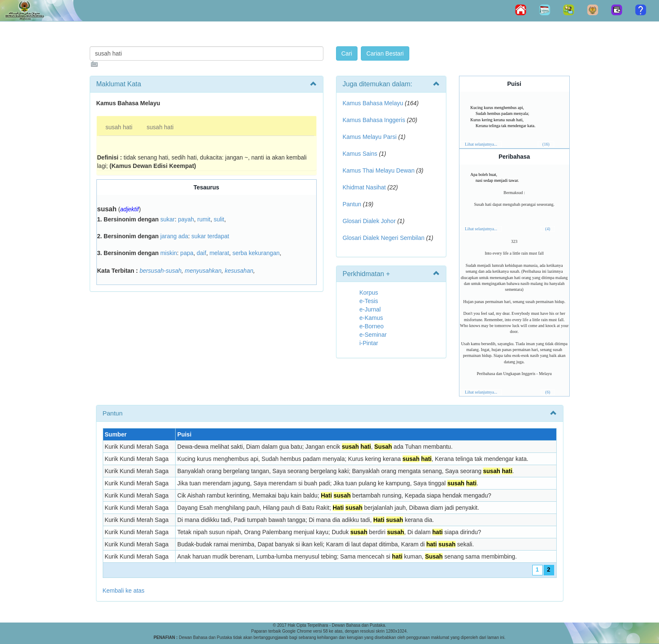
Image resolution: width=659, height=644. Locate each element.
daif (201, 253)
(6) (548, 392)
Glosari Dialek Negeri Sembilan (384, 238)
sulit (219, 219)
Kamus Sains (360, 154)
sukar (168, 219)
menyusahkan (203, 271)
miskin (169, 253)
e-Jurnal (370, 309)
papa (187, 253)
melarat (219, 253)
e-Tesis (369, 301)
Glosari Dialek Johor (369, 221)
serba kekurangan (256, 253)
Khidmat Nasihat (364, 187)
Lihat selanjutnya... (481, 144)
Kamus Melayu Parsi (370, 137)
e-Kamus (371, 318)
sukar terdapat (211, 236)
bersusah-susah (160, 271)
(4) (548, 229)
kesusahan (239, 271)
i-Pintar (369, 343)
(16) (546, 144)
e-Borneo (372, 326)
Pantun (352, 204)
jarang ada (174, 236)
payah (186, 219)
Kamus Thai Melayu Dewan (379, 170)
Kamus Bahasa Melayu (374, 103)
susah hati (119, 127)
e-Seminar (373, 335)
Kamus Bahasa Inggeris (374, 120)
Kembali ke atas (124, 591)
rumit (204, 219)
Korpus (369, 293)
